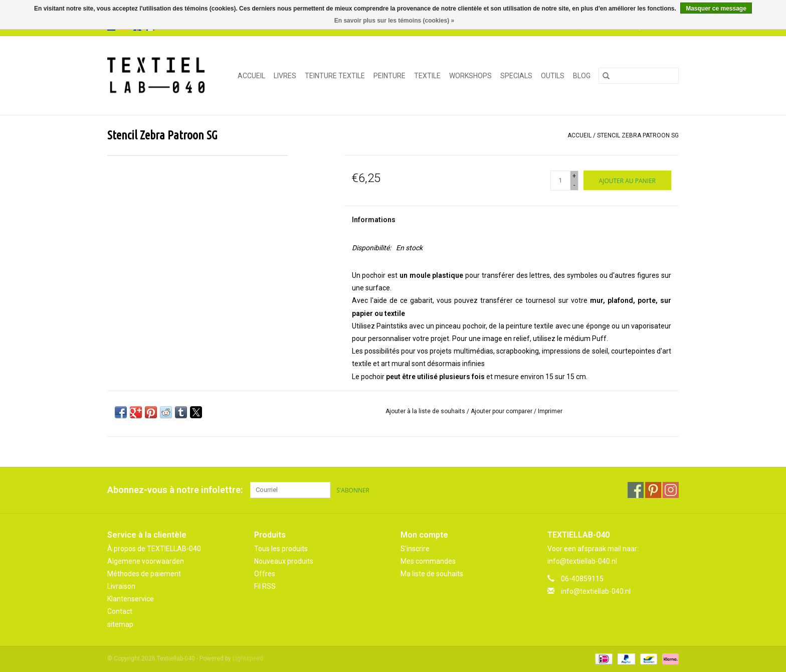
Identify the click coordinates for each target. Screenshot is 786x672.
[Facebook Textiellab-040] (636, 490)
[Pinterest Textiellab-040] (653, 490)
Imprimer (550, 411)
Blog (582, 76)
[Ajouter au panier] (627, 180)
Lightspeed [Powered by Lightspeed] (248, 658)
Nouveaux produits (284, 561)
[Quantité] (560, 181)
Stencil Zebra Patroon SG (638, 135)
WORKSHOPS (470, 76)
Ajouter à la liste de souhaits (426, 411)
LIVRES (285, 76)
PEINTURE (389, 76)
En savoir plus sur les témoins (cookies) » (394, 21)
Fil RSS (265, 586)
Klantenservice (131, 599)
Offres (265, 574)
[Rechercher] (639, 76)
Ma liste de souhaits (432, 574)
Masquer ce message (716, 9)
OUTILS (553, 76)
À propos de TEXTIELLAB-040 (154, 549)
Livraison (121, 586)
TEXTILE (427, 76)
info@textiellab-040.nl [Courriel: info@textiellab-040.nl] (596, 591)
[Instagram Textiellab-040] (671, 490)
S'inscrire (415, 549)
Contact (120, 611)
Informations (374, 220)
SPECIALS (516, 76)
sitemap (120, 624)
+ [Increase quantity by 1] (574, 176)
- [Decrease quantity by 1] (574, 185)
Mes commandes (428, 561)
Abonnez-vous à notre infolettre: (175, 490)
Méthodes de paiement (144, 574)
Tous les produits (281, 549)
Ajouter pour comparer (502, 411)
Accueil (251, 76)
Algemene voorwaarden (146, 561)
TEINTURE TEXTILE (335, 76)
